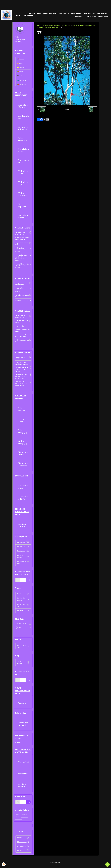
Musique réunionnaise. (20, 630)
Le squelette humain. (23, 217)
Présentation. (103, 17)
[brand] (13, 15)
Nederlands (22, 81)
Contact (32, 13)
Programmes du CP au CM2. (23, 162)
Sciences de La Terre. (23, 499)
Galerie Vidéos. (89, 13)
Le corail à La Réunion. (23, 107)
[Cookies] (4, 864)
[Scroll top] (107, 864)
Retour (67, 110)
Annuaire (78, 17)
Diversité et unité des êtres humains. (22, 364)
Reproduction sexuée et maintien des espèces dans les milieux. (22, 330)
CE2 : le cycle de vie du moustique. (23, 118)
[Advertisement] (32, 4)
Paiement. (22, 706)
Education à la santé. (23, 455)
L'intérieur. (23, 613)
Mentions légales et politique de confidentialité (23, 788)
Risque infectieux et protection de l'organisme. (22, 378)
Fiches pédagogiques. (23, 433)
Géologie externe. (22, 301)
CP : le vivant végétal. (23, 184)
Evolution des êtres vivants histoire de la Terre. (22, 370)
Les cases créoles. (23, 558)
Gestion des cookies (56, 865)
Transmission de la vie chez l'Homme (22, 337)
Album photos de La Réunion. (52, 25)
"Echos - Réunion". (23, 665)
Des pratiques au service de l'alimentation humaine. (21, 259)
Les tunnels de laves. (23, 564)
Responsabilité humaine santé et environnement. (21, 385)
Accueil (39, 25)
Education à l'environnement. (23, 466)
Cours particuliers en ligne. (47, 13)
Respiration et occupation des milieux (21, 291)
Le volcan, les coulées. (23, 601)
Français (21, 59)
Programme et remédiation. (20, 285)
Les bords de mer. (23, 607)
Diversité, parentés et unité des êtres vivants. (22, 267)
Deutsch (21, 76)
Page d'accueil (64, 13)
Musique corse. (21, 626)
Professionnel (23, 849)
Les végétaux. (66, 25)
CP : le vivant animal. (23, 173)
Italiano (20, 72)
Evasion (23, 854)
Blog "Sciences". (102, 13)
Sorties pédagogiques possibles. (23, 444)
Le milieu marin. (23, 596)
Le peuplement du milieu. (22, 245)
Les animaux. (23, 548)
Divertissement (23, 845)
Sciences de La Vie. (23, 488)
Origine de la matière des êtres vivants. (21, 251)
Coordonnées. (23, 777)
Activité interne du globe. (22, 323)
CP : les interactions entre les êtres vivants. (23, 195)
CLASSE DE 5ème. (90, 17)
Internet (23, 841)
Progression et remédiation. (20, 234)
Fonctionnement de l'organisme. (22, 297)
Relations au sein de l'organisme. (22, 342)
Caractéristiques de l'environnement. (22, 239)
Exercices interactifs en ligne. (23, 527)
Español (20, 68)
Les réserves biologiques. (23, 129)
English (20, 63)
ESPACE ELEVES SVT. (23, 649)
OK (29, 582)
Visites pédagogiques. (23, 140)
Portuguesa (22, 85)
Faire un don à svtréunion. (23, 727)
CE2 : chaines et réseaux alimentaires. (23, 151)
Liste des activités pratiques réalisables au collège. (22, 422)
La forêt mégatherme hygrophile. (48, 28)
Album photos (76, 13)
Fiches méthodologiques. (23, 411)
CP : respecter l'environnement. (23, 206)
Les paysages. (23, 544)
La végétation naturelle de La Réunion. (84, 25)
